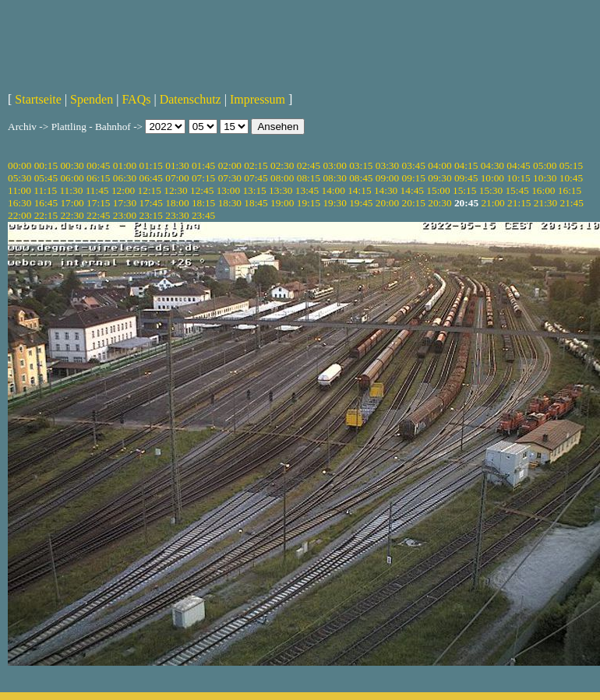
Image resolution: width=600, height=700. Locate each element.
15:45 (517, 190)
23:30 (177, 215)
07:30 (230, 178)
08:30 (334, 178)
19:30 (334, 203)
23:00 (125, 215)
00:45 (98, 165)
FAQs (136, 99)
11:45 (97, 190)
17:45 (151, 203)
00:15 (46, 165)
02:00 (230, 165)
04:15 (466, 165)
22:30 (72, 215)
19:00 (282, 203)
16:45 (46, 203)
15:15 (464, 190)
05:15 (571, 165)
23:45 (203, 215)
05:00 (545, 165)
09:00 (387, 178)
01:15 (151, 165)
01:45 (203, 165)
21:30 (545, 203)
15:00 (438, 190)
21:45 (572, 203)
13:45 (307, 190)
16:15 (570, 190)
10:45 (571, 178)
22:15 (46, 215)
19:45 (361, 203)
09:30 (439, 178)
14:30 (386, 190)
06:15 (98, 178)
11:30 (71, 190)
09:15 (414, 178)
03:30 (387, 165)
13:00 (228, 190)
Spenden (92, 99)
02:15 (256, 165)
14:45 (412, 190)
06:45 (151, 178)
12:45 (202, 190)
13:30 (281, 190)
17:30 (125, 203)
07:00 (177, 178)
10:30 (545, 178)
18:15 (203, 203)
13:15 (254, 190)
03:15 (361, 165)
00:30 (72, 165)
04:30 (492, 165)
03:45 (414, 165)
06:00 (72, 178)
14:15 (359, 190)
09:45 (466, 178)
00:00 (19, 165)
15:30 (491, 190)
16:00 (543, 190)
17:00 (72, 203)
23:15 (151, 215)
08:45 (361, 178)
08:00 (282, 178)
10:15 (518, 178)
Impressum (258, 99)
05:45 (46, 178)
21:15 (519, 203)
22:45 (98, 215)
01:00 (125, 165)
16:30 (19, 203)
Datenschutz (191, 99)
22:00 (19, 215)
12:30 (175, 190)
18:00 (177, 203)
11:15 (45, 190)
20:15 (414, 203)
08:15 (309, 178)
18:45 (256, 203)
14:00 (334, 190)
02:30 (282, 165)
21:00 (492, 203)
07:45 (256, 178)
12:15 (150, 190)
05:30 (19, 178)
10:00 (492, 178)
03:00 (334, 165)
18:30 (230, 203)
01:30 (177, 165)
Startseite (38, 99)
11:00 (19, 190)
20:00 (387, 203)
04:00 (439, 165)
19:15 (309, 203)
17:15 (98, 203)
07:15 (203, 178)
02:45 (309, 165)
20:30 (439, 203)
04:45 (518, 165)
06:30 (125, 178)
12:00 (123, 190)
